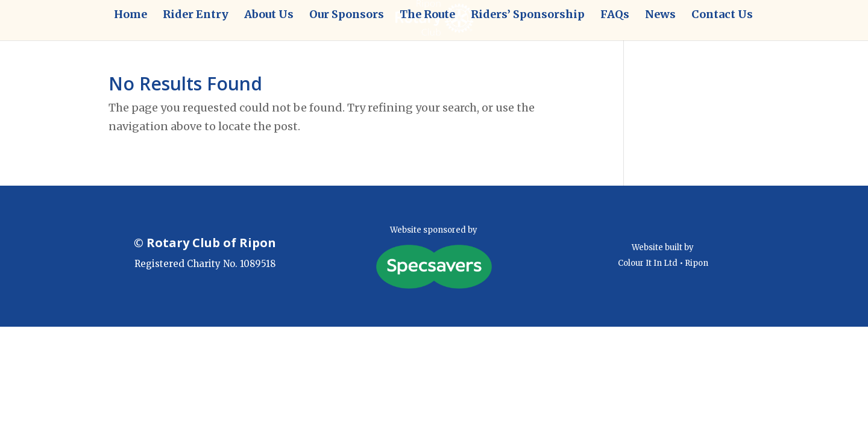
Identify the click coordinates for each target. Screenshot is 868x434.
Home (131, 16)
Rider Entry (196, 16)
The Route (427, 16)
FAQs (615, 16)
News (660, 16)
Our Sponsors (347, 16)
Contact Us (722, 16)
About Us (269, 16)
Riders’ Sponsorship (528, 16)
